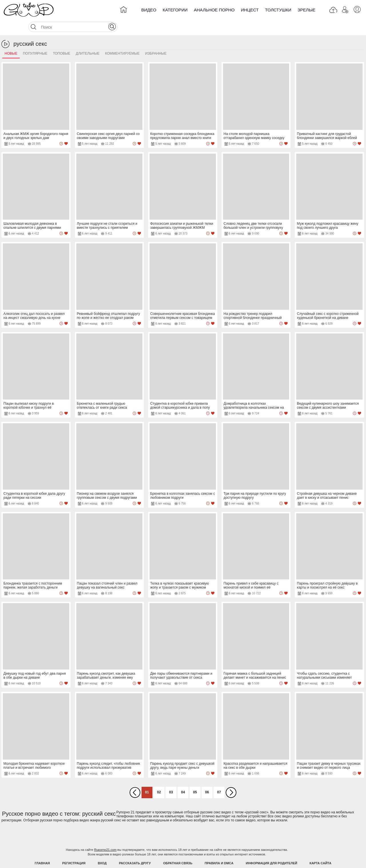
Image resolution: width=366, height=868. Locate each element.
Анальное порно (214, 10)
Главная (42, 849)
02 (159, 778)
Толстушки (278, 10)
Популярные (35, 39)
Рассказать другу (135, 849)
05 (195, 778)
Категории (175, 10)
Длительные (88, 39)
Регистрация (74, 849)
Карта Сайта (320, 849)
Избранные (156, 39)
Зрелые (307, 10)
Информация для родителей (272, 849)
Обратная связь (178, 849)
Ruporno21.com (105, 835)
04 (183, 778)
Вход (102, 849)
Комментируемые (122, 39)
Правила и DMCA (219, 849)
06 (207, 778)
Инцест (250, 10)
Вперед (231, 778)
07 (219, 778)
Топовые (62, 39)
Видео (149, 10)
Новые (11, 39)
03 (171, 778)
